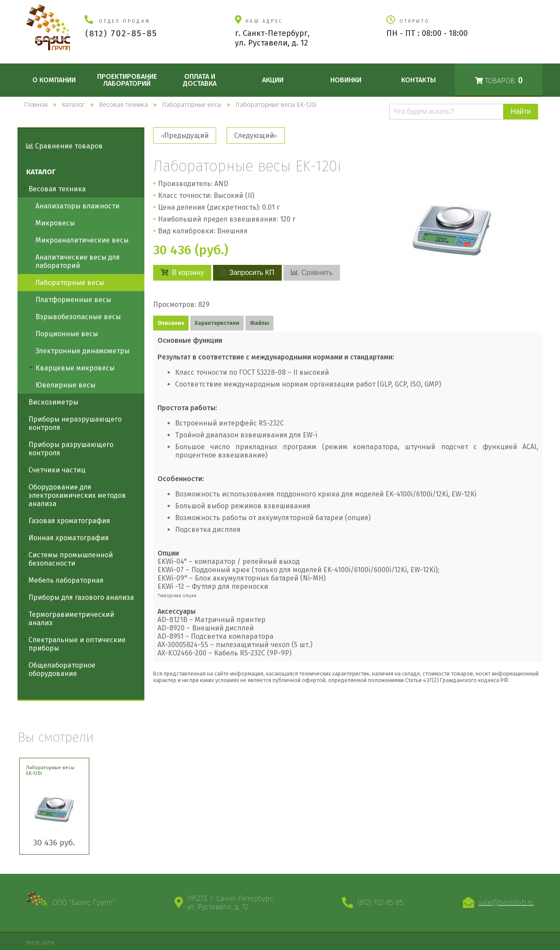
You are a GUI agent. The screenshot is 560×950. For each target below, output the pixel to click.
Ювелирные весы (65, 385)
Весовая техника (57, 189)
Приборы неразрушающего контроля (75, 423)
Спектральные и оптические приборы (77, 644)
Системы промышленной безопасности (71, 559)
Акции (273, 80)
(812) (121, 33)
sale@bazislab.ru (506, 902)
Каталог (41, 172)
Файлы (259, 323)
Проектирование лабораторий (127, 80)
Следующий (254, 135)
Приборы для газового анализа (81, 597)
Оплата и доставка (200, 80)
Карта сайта (40, 942)
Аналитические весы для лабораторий (78, 261)
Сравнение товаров (65, 146)
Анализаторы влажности (77, 206)
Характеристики (217, 323)
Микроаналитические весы (82, 240)
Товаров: (499, 80)
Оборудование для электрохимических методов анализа (77, 495)
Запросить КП (247, 273)
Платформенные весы (73, 300)
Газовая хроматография (69, 521)
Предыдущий (186, 135)
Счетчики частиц (57, 470)
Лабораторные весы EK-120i (50, 771)
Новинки (346, 80)
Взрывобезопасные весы (78, 317)
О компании (54, 80)
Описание (171, 323)
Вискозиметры (53, 402)
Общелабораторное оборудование (62, 669)
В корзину (182, 273)
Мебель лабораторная (66, 580)
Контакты (418, 80)
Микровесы (55, 223)
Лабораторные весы (70, 283)
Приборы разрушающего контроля (71, 449)
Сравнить (312, 273)
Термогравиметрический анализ (71, 619)
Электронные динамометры (82, 351)
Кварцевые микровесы (75, 368)
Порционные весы (67, 334)
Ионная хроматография (69, 538)
